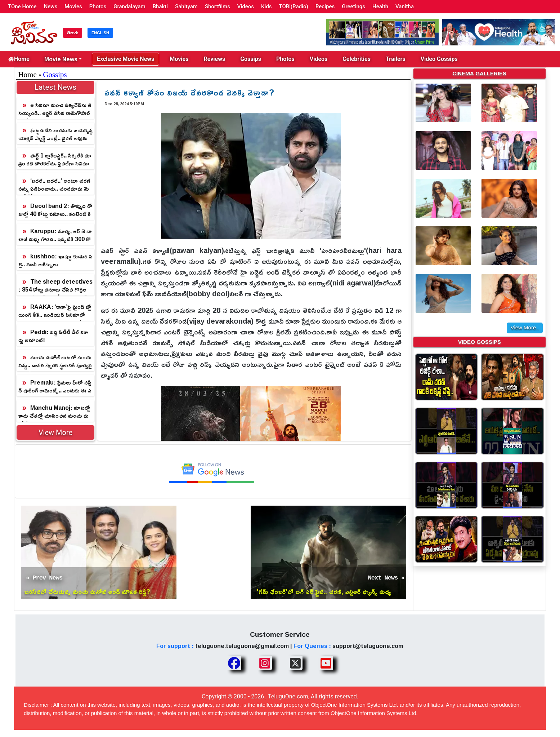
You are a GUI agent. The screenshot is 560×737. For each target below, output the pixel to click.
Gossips (251, 59)
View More (55, 432)
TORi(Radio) (294, 6)
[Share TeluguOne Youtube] (326, 663)
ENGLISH (100, 33)
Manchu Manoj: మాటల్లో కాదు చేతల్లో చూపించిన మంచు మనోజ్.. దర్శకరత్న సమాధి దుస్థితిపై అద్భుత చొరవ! (54, 412)
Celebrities (357, 59)
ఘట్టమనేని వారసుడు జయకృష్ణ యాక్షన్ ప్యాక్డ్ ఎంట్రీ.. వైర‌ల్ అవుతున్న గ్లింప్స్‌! (55, 134)
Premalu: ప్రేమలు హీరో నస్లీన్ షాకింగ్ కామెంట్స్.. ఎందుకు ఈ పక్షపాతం (55, 387)
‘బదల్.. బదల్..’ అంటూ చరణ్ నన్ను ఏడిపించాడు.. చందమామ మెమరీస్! (54, 185)
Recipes (325, 6)
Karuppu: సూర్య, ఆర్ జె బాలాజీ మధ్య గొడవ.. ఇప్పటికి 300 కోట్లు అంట (55, 235)
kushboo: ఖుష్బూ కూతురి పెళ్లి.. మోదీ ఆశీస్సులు (55, 260)
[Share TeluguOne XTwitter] (295, 663)
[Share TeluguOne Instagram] (265, 663)
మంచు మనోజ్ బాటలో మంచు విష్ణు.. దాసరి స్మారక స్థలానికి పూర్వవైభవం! (55, 361)
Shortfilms (218, 6)
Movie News (61, 59)
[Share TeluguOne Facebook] (234, 663)
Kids (266, 6)
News (51, 6)
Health (380, 6)
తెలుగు (73, 33)
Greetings (353, 6)
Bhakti (160, 6)
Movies (73, 6)
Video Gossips (439, 59)
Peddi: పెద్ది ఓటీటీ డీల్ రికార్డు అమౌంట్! (53, 336)
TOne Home (22, 6)
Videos (246, 6)
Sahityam (186, 6)
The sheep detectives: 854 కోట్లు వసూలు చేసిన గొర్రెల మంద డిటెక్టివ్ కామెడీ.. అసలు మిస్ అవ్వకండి (55, 286)
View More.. (525, 327)
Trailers (396, 59)
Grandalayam (129, 6)
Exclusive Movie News (126, 59)
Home (19, 59)
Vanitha (405, 6)
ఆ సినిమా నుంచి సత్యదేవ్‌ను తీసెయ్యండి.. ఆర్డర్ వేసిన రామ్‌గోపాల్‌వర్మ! (55, 109)
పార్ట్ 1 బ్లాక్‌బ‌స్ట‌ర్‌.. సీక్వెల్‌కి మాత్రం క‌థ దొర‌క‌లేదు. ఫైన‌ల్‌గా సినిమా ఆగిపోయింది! (55, 160)
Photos (98, 6)
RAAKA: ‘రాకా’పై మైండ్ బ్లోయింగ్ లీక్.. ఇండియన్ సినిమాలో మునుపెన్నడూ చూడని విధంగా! (55, 311)
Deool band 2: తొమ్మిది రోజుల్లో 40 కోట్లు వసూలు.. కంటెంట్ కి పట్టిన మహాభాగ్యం (55, 210)
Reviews (214, 59)
